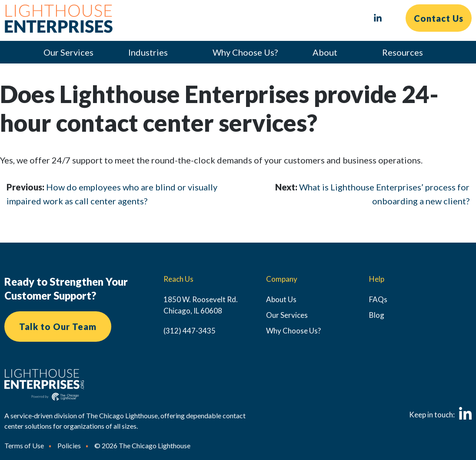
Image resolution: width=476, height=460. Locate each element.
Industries (148, 52)
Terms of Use (24, 445)
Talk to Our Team (58, 327)
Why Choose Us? (245, 52)
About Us (281, 299)
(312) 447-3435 (190, 331)
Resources (403, 52)
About (325, 52)
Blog (377, 315)
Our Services (68, 52)
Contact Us (439, 18)
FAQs (378, 299)
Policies (69, 445)
